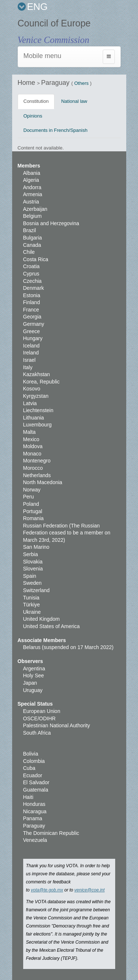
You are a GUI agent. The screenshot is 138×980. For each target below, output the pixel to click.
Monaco (32, 454)
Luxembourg (38, 425)
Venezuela (35, 840)
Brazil (30, 230)
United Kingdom (42, 619)
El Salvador (36, 782)
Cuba (29, 768)
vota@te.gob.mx (47, 890)
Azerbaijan (35, 209)
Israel (29, 360)
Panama (33, 818)
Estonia (32, 295)
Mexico (31, 439)
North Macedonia (43, 482)
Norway (32, 490)
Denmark (34, 288)
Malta (29, 432)
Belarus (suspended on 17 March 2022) (68, 647)
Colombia (34, 761)
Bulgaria (33, 238)
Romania (33, 518)
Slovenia (33, 569)
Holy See (34, 675)
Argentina (34, 669)
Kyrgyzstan (36, 396)
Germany (34, 324)
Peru (29, 497)
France (31, 310)
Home (27, 83)
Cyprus (31, 274)
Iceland (31, 346)
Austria (31, 202)
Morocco (33, 468)
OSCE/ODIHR (40, 718)
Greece (32, 331)
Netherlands (37, 475)
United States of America (52, 626)
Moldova (33, 446)
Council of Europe (54, 23)
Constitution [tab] (36, 101)
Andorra (32, 187)
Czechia (33, 281)
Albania (32, 173)
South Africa (37, 733)
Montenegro (37, 461)
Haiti (28, 797)
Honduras (34, 804)
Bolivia (31, 754)
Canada (32, 245)
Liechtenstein (38, 410)
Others (82, 83)
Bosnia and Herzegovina (51, 223)
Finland (32, 302)
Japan (30, 683)
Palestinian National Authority (57, 725)
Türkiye (32, 605)
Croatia (31, 266)
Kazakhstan (37, 374)
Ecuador (33, 775)
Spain (30, 576)
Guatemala (36, 790)
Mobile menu (43, 56)
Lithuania (34, 418)
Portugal (33, 511)
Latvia (30, 403)
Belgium (33, 216)
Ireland (31, 353)
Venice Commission (54, 40)
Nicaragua (35, 811)
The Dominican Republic (51, 833)
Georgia (32, 317)
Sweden (33, 583)
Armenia (33, 194)
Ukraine (32, 612)
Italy (28, 367)
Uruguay (33, 690)
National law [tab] (74, 101)
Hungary (33, 338)
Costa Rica (36, 259)
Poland (31, 504)
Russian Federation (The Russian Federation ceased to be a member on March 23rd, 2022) (67, 533)
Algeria (31, 180)
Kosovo (32, 389)
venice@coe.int (89, 890)
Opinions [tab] (33, 116)
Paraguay (56, 83)
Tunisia (31, 598)
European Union (42, 711)
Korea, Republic (42, 382)
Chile (29, 252)
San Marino (36, 547)
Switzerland (36, 590)
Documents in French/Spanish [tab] (56, 130)
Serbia (31, 554)
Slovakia (33, 562)
